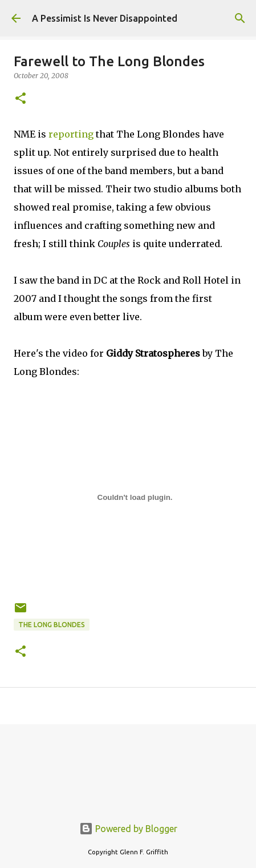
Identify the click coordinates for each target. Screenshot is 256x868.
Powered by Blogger (128, 829)
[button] (21, 99)
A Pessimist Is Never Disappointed (105, 18)
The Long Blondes (52, 625)
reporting (71, 134)
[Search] (240, 18)
